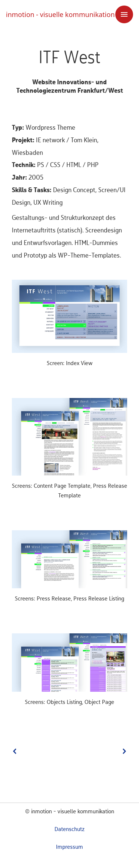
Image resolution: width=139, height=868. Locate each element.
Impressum (69, 847)
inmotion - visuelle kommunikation (60, 14)
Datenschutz (69, 830)
